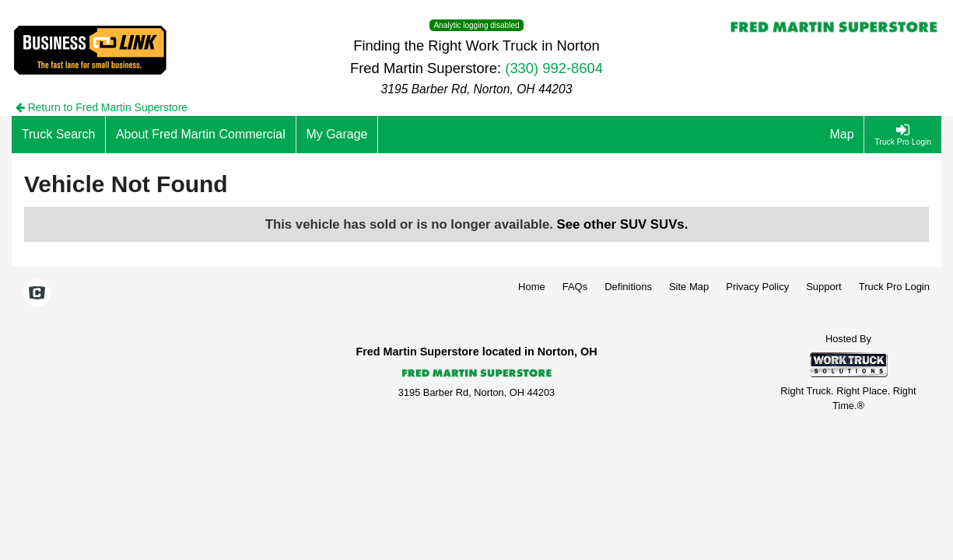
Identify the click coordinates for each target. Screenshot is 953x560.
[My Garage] (338, 135)
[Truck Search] (59, 135)
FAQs (575, 287)
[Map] (843, 135)
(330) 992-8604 (554, 68)
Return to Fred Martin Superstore (102, 107)
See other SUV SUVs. (623, 224)
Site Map (689, 287)
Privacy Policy (757, 287)
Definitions (628, 287)
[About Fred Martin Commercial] (201, 135)
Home (532, 287)
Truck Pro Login (894, 287)
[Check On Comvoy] (37, 294)
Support (824, 287)
